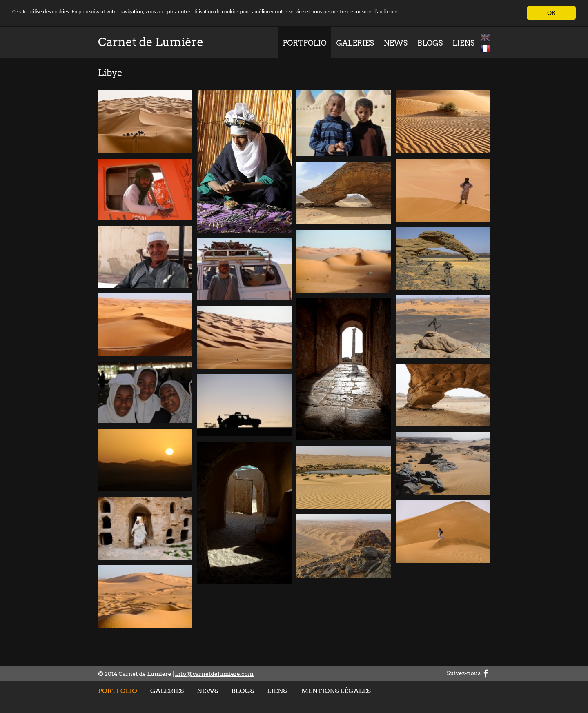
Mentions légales (336, 691)
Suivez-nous (468, 673)
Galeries (355, 43)
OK (551, 13)
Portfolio (305, 43)
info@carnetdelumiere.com (214, 674)
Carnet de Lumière (151, 42)
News (396, 43)
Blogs (430, 43)
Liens (463, 43)
